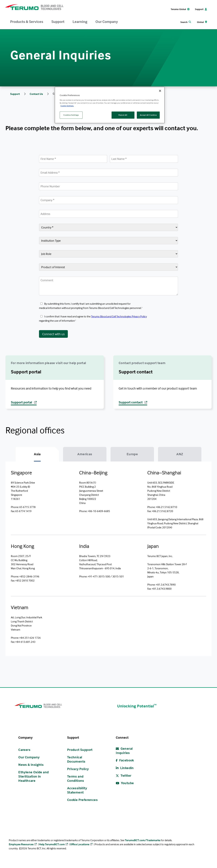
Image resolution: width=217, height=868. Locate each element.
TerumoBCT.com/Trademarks (143, 842)
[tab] (37, 456)
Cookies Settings (71, 115)
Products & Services (27, 22)
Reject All (123, 115)
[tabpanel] (108, 560)
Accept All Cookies (148, 115)
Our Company (107, 22)
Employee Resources (21, 846)
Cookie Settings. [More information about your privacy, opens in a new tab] (67, 106)
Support (58, 22)
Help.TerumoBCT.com (52, 846)
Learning (80, 22)
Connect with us (53, 335)
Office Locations (80, 846)
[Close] (160, 91)
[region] (110, 105)
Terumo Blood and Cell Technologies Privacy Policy (119, 317)
